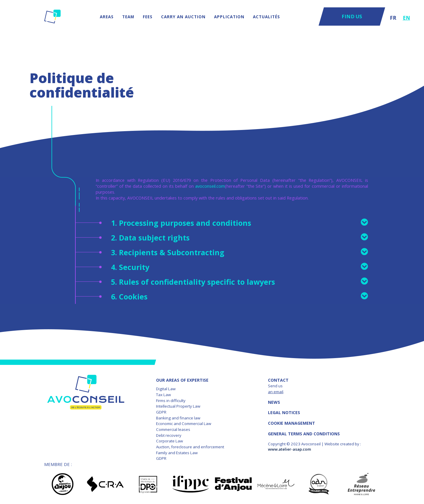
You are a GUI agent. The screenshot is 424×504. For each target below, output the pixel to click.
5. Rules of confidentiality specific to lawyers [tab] (240, 282)
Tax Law (163, 395)
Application (229, 17)
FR (393, 18)
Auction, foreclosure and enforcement (190, 447)
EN (406, 18)
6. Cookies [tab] (240, 297)
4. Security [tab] (240, 267)
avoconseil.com (210, 186)
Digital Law (166, 389)
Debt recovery (169, 435)
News (274, 402)
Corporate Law (169, 441)
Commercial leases (173, 429)
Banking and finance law (178, 418)
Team (128, 17)
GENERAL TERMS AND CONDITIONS (304, 434)
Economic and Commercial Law (184, 424)
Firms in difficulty (171, 401)
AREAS (107, 17)
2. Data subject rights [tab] (240, 238)
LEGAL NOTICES (284, 412)
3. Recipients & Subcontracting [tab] (240, 252)
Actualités (266, 17)
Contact (278, 380)
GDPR (161, 412)
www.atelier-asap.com (289, 449)
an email (276, 392)
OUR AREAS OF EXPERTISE (182, 380)
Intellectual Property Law (178, 406)
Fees (148, 17)
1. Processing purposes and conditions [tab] (240, 223)
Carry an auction (183, 17)
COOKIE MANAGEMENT (291, 423)
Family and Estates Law (177, 453)
